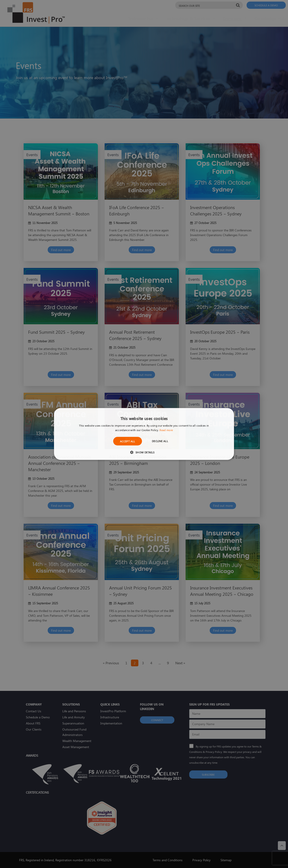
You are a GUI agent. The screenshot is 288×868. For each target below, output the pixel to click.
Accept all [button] (128, 441)
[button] (144, 452)
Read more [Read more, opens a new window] (166, 430)
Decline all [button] (160, 441)
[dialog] (144, 434)
